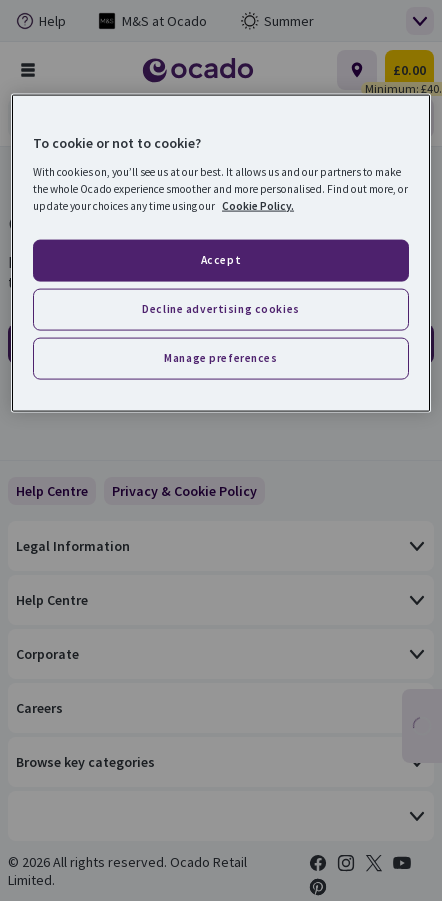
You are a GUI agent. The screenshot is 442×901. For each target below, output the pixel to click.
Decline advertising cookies (220, 308)
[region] (221, 253)
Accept (221, 260)
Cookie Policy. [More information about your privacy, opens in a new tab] (258, 205)
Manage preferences (220, 357)
